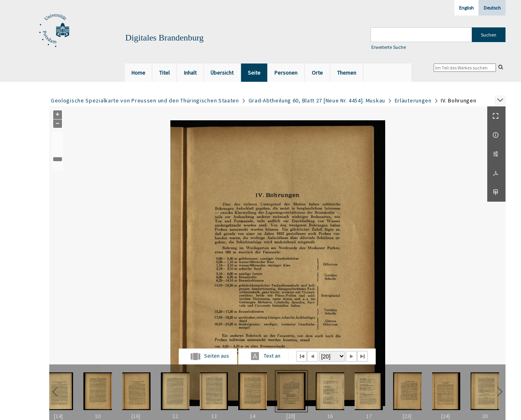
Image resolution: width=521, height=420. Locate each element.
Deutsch (492, 8)
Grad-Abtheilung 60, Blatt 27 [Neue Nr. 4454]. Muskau (317, 100)
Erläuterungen (413, 100)
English (466, 8)
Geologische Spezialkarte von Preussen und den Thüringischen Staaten (145, 100)
